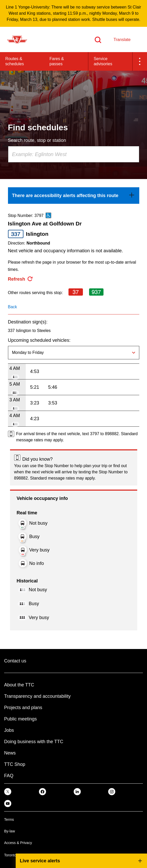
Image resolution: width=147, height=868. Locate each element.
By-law (10, 831)
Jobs (9, 730)
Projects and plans (23, 708)
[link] (74, 196)
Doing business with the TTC (34, 742)
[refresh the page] (21, 279)
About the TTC (19, 685)
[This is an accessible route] (48, 215)
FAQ (9, 776)
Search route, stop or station (37, 140)
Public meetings (20, 719)
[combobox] (74, 154)
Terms (9, 820)
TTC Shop (15, 764)
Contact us (15, 661)
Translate (122, 40)
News (10, 753)
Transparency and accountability (37, 696)
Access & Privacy (18, 843)
